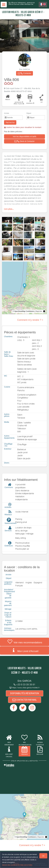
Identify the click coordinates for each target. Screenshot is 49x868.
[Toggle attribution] (44, 311)
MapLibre (39, 311)
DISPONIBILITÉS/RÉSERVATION (25, 693)
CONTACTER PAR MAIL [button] (25, 700)
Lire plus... (9, 209)
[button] (24, 73)
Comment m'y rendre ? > (30, 320)
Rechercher (10, 122)
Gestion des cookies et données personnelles (17, 865)
